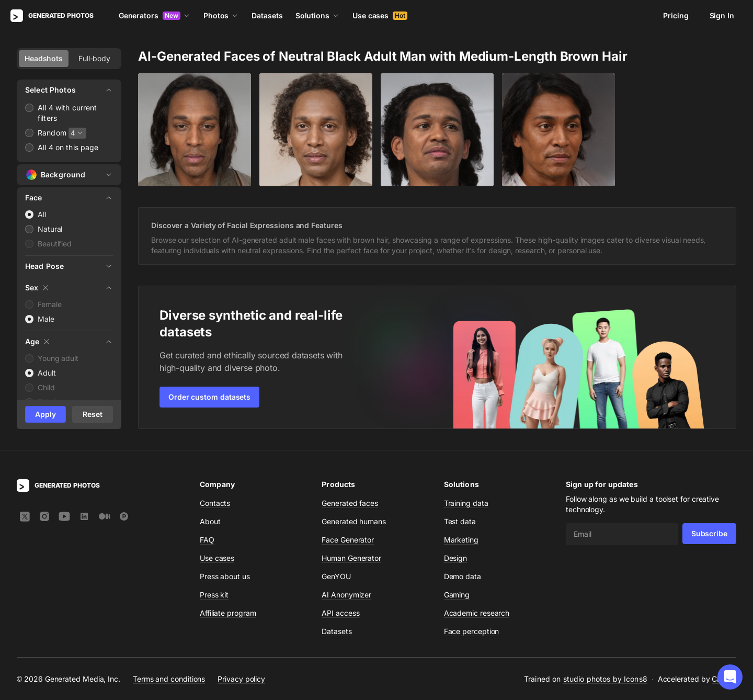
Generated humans (354, 521)
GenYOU (336, 576)
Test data (460, 521)
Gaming (457, 595)
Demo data (463, 576)
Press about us (225, 576)
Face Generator (348, 540)
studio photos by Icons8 (605, 679)
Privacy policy (241, 679)
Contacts (215, 503)
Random (52, 133)
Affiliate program (228, 613)
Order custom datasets (209, 397)
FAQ (207, 540)
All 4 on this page (68, 147)
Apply (45, 414)
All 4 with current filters (67, 113)
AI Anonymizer (346, 595)
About (210, 521)
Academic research (477, 613)
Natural (50, 229)
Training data (466, 503)
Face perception (472, 631)
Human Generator (351, 558)
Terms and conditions (169, 679)
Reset (93, 414)
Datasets (267, 15)
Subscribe (709, 533)
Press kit (214, 595)
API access (340, 613)
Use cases (380, 15)
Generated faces (350, 503)
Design (456, 558)
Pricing (676, 15)
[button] (730, 677)
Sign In (722, 15)
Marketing (461, 540)
